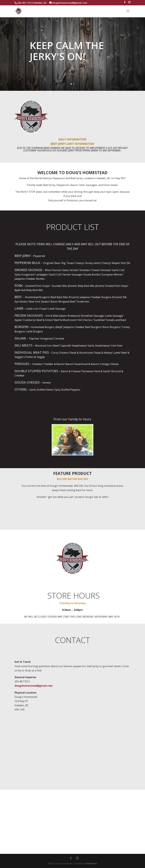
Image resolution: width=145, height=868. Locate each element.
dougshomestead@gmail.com (34, 686)
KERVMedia (91, 864)
